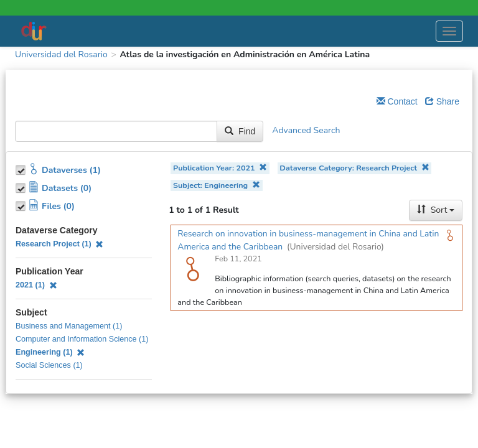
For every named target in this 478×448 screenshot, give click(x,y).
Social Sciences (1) (49, 365)
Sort (436, 210)
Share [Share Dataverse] (442, 101)
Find (240, 131)
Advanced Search (306, 131)
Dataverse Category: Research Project (354, 168)
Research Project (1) (59, 244)
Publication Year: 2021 (220, 168)
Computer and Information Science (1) (82, 339)
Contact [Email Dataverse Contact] (397, 101)
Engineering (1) (50, 352)
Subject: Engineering (217, 185)
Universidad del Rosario (61, 54)
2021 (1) (36, 285)
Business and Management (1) (69, 326)
